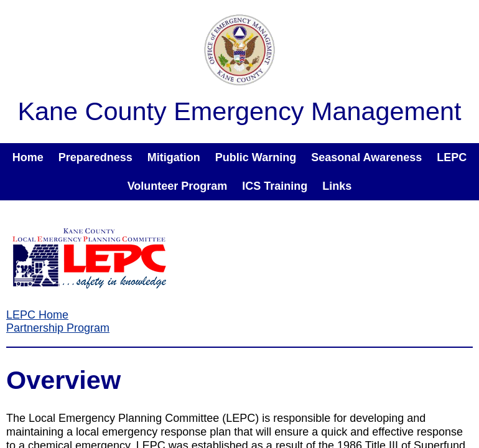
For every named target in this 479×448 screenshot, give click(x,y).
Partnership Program (58, 328)
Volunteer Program (178, 186)
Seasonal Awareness (366, 157)
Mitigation (174, 157)
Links (337, 186)
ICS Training (275, 186)
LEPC (452, 157)
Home (28, 157)
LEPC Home (37, 315)
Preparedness (95, 157)
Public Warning (256, 157)
